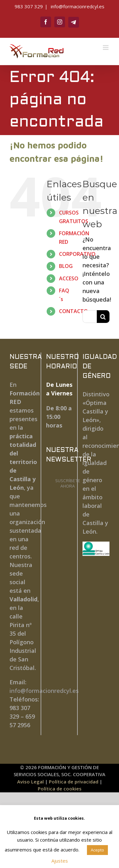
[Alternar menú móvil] (106, 48)
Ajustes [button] (60, 861)
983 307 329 (29, 6)
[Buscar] (103, 317)
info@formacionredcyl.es (77, 6)
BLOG (66, 266)
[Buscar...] (90, 317)
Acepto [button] (97, 850)
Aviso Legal (30, 782)
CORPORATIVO (77, 254)
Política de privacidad (74, 782)
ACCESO (69, 278)
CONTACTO (73, 311)
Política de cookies (60, 789)
